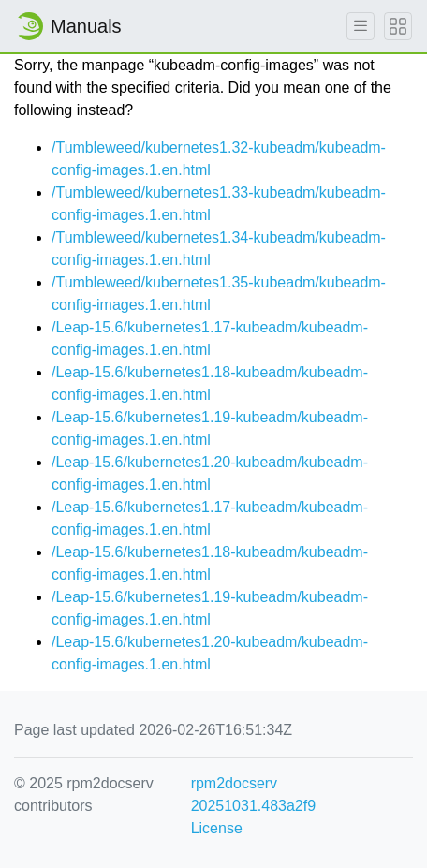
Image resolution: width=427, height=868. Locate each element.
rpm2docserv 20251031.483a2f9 (253, 794)
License (217, 828)
